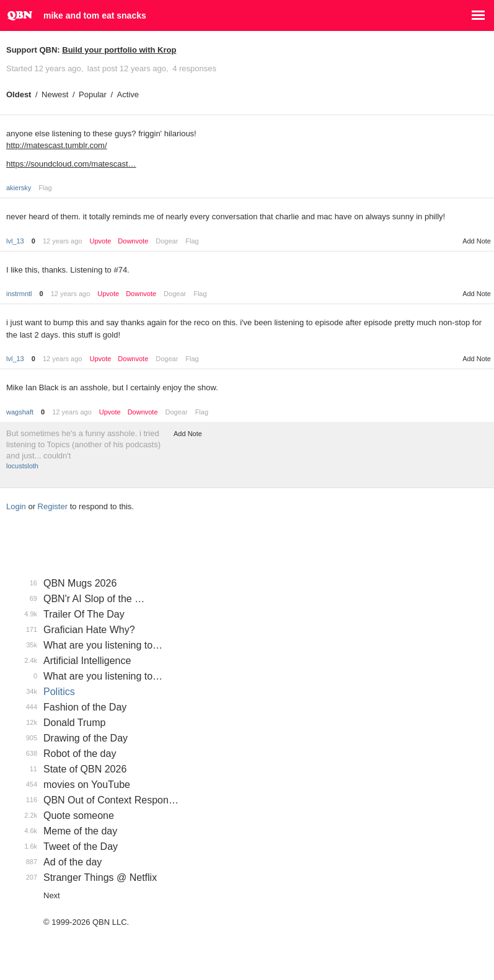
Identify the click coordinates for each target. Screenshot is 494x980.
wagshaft (20, 412)
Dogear (167, 241)
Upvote (100, 241)
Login (16, 506)
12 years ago (63, 241)
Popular (93, 94)
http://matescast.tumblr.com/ (57, 145)
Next (52, 895)
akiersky (19, 188)
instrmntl (19, 294)
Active (128, 94)
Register (53, 506)
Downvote (133, 241)
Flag (45, 188)
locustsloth (22, 466)
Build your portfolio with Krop (119, 50)
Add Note (477, 241)
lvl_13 (15, 241)
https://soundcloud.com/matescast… (71, 164)
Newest (55, 94)
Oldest (19, 94)
